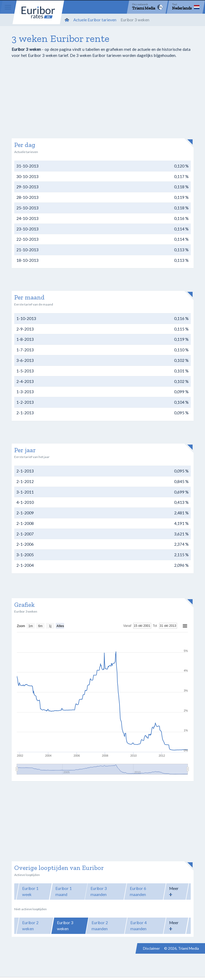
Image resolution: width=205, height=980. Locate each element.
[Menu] (8, 7)
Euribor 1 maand (64, 891)
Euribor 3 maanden (99, 891)
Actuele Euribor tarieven (95, 20)
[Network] (147, 7)
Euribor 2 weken (30, 926)
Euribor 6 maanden (138, 891)
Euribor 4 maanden (139, 926)
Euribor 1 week (30, 891)
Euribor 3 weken (65, 926)
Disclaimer (151, 948)
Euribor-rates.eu (38, 12)
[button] (176, 892)
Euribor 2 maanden (100, 926)
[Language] (186, 7)
